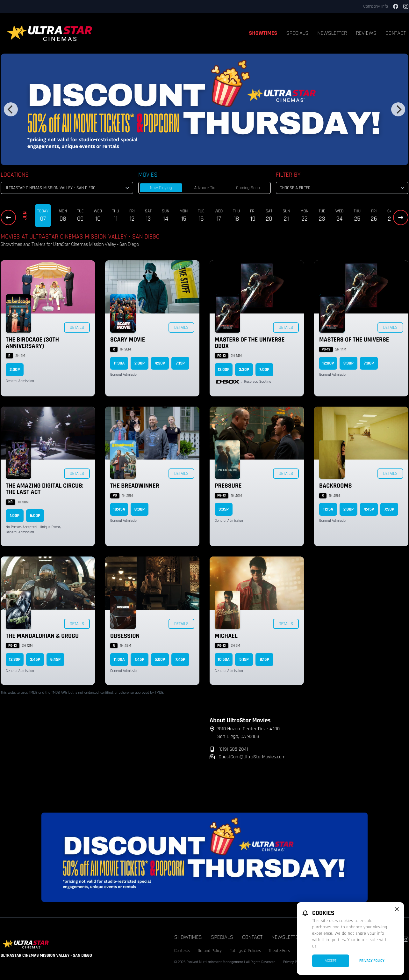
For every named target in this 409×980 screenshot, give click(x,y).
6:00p (35, 516)
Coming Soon (248, 188)
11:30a (119, 363)
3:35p (224, 509)
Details (77, 328)
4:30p (160, 363)
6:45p (55, 659)
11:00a (119, 659)
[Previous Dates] (8, 217)
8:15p (264, 659)
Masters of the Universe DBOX (250, 343)
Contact (252, 937)
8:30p (140, 509)
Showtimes (263, 33)
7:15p (180, 363)
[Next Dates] (401, 217)
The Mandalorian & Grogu (42, 636)
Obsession (125, 636)
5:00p (160, 659)
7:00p (264, 370)
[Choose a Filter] (342, 188)
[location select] (67, 188)
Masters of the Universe (354, 340)
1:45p (140, 659)
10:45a (119, 509)
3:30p (244, 370)
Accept (331, 961)
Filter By (288, 175)
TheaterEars (279, 951)
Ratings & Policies (245, 951)
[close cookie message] (397, 909)
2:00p (15, 370)
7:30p (389, 509)
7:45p (180, 659)
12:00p (224, 370)
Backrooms (335, 486)
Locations (15, 175)
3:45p (35, 659)
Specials (297, 33)
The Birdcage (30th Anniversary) (32, 343)
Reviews (366, 33)
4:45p (369, 509)
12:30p (15, 659)
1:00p (15, 516)
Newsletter (332, 33)
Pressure (228, 486)
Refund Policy (210, 951)
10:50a (223, 659)
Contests (182, 951)
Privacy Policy (372, 961)
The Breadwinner (135, 486)
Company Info (376, 6)
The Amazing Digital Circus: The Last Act (45, 489)
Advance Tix (204, 188)
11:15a (328, 509)
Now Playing (161, 188)
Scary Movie (128, 340)
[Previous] (11, 109)
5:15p (244, 659)
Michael (226, 636)
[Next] (398, 109)
